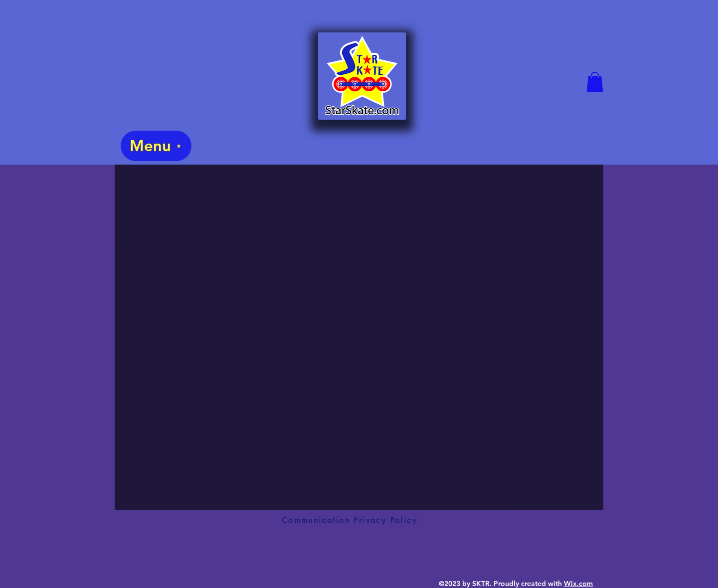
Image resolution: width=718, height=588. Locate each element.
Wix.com (578, 584)
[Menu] (156, 146)
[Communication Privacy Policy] (350, 520)
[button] (595, 82)
